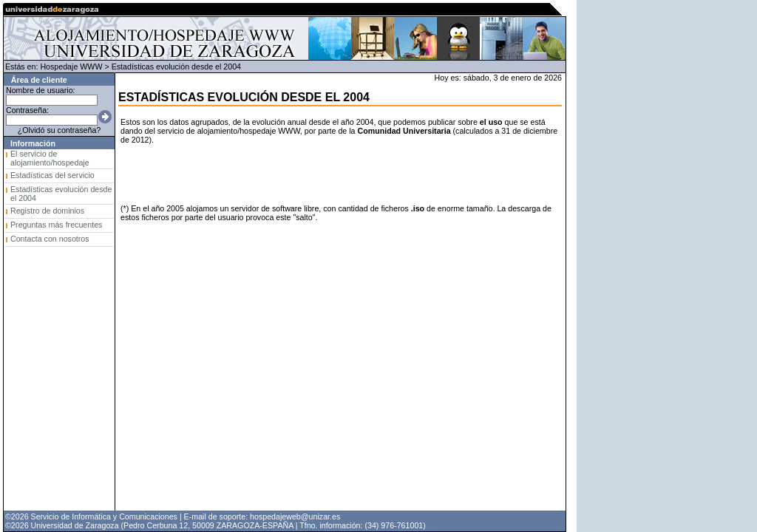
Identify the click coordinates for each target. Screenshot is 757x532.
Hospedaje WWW (71, 66)
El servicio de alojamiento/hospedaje (50, 158)
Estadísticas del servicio (52, 175)
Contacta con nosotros (50, 239)
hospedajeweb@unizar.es (295, 516)
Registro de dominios (47, 211)
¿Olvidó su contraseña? (60, 130)
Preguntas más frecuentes (56, 225)
